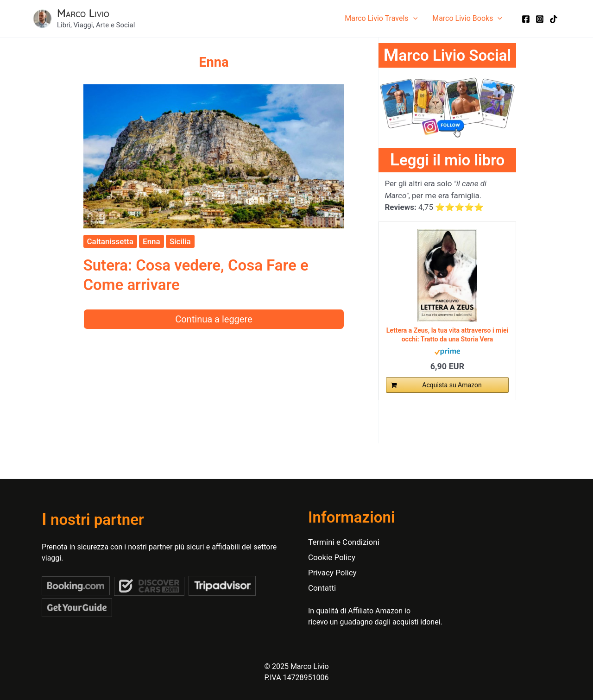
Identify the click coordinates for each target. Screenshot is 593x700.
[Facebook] (526, 19)
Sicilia (180, 241)
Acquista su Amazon (452, 385)
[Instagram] (540, 19)
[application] (413, 19)
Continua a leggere (214, 319)
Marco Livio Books (467, 19)
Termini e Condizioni (344, 542)
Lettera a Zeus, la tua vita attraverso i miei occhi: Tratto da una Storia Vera (447, 334)
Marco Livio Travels (381, 19)
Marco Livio (83, 13)
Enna (151, 241)
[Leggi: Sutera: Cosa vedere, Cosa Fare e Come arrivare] (214, 156)
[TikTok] (554, 19)
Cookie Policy (332, 557)
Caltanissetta (110, 241)
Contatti (322, 588)
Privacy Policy (332, 573)
